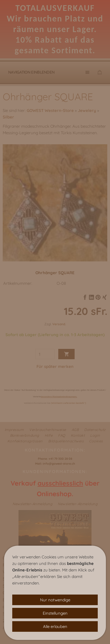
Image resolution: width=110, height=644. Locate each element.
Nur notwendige (55, 600)
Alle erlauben (55, 626)
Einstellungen (55, 613)
